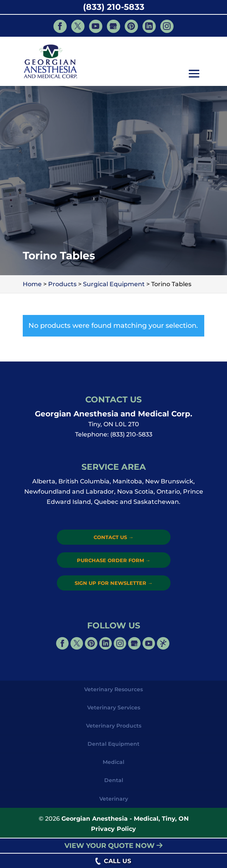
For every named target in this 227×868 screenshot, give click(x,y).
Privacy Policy (113, 829)
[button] (194, 74)
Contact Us (113, 537)
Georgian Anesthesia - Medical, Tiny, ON (125, 819)
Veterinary (114, 799)
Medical (113, 762)
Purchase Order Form (114, 560)
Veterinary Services (114, 707)
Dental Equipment (113, 744)
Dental (114, 780)
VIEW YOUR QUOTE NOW (113, 846)
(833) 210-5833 (114, 7)
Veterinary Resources (113, 689)
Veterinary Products (114, 726)
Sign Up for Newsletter (114, 583)
